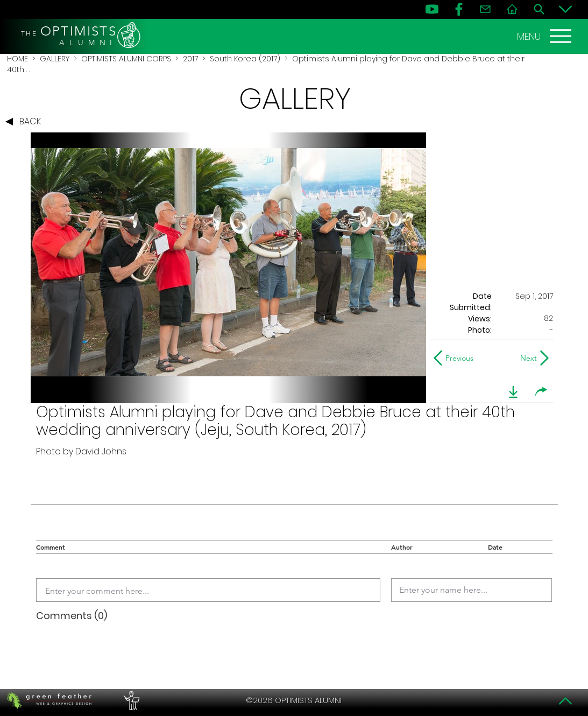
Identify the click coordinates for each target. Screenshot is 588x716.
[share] (541, 392)
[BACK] (26, 122)
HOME (17, 59)
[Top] (565, 701)
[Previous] (456, 358)
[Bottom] (565, 9)
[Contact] (485, 9)
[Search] (539, 9)
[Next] (526, 358)
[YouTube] (432, 9)
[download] (513, 392)
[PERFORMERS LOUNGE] (130, 700)
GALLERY (55, 59)
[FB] (459, 9)
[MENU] (546, 36)
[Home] (512, 9)
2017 (190, 59)
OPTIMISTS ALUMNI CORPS (126, 59)
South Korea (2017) (245, 59)
